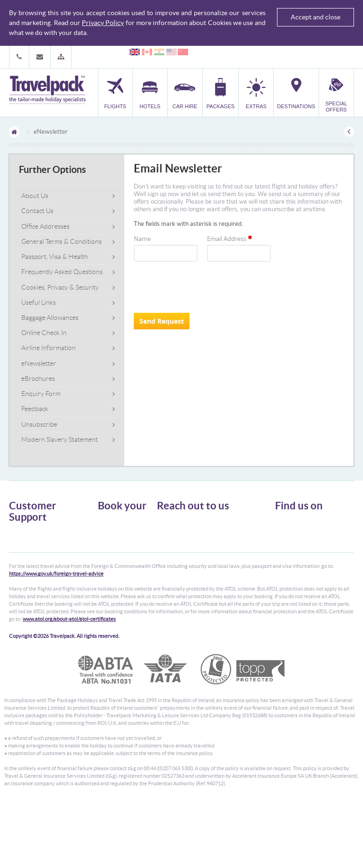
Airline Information (48, 348)
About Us (35, 196)
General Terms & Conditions (61, 241)
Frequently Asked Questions (62, 272)
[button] (61, 57)
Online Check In (44, 333)
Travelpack (47, 90)
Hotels (106, 530)
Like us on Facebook (307, 540)
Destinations (113, 572)
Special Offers (115, 581)
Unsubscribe (39, 424)
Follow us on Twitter (307, 525)
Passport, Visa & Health (55, 257)
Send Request (162, 321)
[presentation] (206, 287)
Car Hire (108, 538)
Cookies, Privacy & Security (60, 287)
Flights (106, 521)
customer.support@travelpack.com (217, 570)
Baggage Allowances (50, 318)
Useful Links (39, 302)
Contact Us (37, 211)
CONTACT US (173, 586)
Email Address (230, 239)
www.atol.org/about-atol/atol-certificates (69, 681)
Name (142, 239)
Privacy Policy (103, 23)
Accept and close (315, 17)
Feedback (35, 409)
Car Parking (112, 564)
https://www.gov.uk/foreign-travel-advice (56, 636)
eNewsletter (39, 363)
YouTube (293, 555)
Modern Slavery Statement (60, 439)
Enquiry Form (41, 394)
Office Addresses (45, 226)
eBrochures (38, 378)
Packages (109, 547)
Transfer (108, 555)
